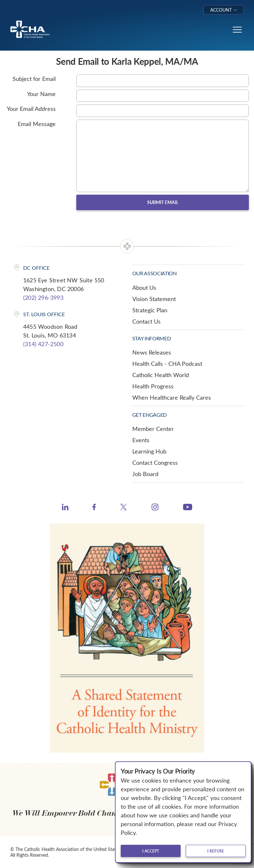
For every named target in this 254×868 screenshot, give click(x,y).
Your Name (41, 94)
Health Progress (153, 386)
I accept (151, 851)
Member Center (153, 429)
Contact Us (146, 321)
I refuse (216, 851)
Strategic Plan (150, 310)
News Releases (152, 352)
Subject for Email (34, 79)
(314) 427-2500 (43, 344)
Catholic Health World (161, 375)
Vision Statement (154, 299)
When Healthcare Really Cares (172, 397)
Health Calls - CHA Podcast (167, 364)
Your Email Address (31, 109)
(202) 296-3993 (43, 297)
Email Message (37, 124)
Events (141, 440)
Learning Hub (149, 451)
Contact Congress (155, 463)
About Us (144, 288)
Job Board (145, 474)
